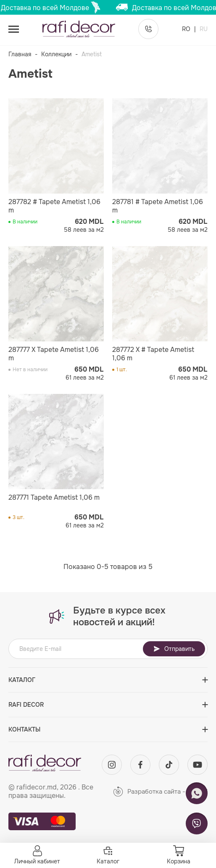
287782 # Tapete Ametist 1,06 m (54, 206)
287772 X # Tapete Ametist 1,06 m (153, 354)
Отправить (174, 649)
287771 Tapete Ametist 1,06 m (54, 498)
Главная (20, 54)
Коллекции (56, 54)
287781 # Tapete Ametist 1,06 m (158, 206)
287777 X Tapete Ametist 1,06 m (54, 354)
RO (187, 29)
